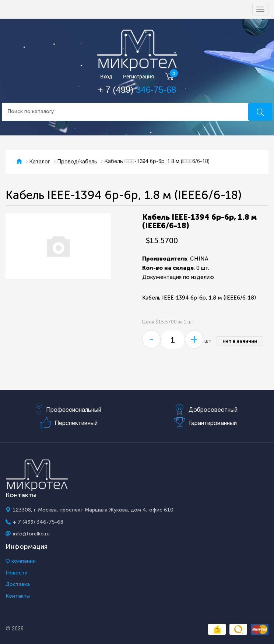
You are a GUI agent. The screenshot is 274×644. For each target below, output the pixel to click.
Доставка (18, 584)
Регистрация (138, 77)
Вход (106, 77)
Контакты (18, 596)
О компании (21, 561)
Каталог (40, 162)
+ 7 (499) (137, 90)
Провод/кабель (77, 162)
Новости (17, 573)
